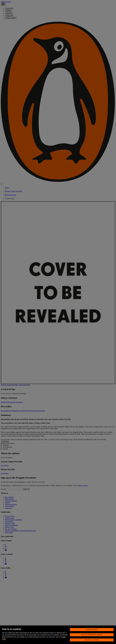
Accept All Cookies (92, 642)
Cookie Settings (92, 632)
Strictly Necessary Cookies (92, 637)
